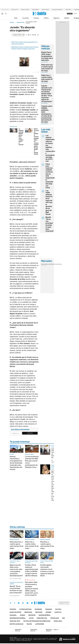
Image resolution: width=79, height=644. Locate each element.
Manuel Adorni (45, 10)
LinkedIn (23, 603)
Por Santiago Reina (15, 596)
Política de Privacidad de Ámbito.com (37, 621)
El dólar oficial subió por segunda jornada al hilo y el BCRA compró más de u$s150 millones (32, 570)
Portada (13, 609)
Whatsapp (32, 603)
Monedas (44, 264)
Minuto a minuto (31, 580)
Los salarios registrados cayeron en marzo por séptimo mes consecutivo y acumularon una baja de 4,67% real (50, 148)
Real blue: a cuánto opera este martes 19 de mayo (47, 545)
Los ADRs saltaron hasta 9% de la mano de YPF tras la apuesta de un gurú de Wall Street (49, 202)
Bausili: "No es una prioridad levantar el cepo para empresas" (50, 224)
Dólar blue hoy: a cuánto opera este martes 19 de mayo (47, 68)
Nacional (13, 615)
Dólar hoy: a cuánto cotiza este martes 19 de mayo (47, 78)
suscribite (70, 14)
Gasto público (35, 10)
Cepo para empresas (57, 10)
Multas (29, 624)
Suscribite (30, 433)
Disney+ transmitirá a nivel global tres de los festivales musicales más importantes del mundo (16, 463)
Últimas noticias (25, 609)
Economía (26, 18)
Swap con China (25, 10)
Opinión (67, 18)
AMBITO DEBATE (52, 630)
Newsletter (64, 603)
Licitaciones (40, 624)
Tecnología (55, 618)
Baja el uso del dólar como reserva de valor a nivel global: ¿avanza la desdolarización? (16, 570)
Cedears (59, 264)
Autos (31, 618)
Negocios (56, 18)
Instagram (19, 603)
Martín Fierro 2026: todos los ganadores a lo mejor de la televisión (47, 56)
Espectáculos (21, 22)
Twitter (11, 603)
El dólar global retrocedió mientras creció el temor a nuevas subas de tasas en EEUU (47, 570)
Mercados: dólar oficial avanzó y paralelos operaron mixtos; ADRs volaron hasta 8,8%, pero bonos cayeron (32, 589)
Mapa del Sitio (15, 621)
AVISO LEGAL (58, 621)
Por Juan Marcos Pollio (15, 579)
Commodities (54, 264)
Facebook (15, 603)
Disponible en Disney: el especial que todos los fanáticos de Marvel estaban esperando (25, 48)
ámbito (12, 22)
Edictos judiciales (17, 624)
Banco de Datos (15, 612)
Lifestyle (58, 612)
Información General (18, 618)
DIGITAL (19, 630)
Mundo (23, 615)
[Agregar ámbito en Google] (18, 35)
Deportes (32, 615)
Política (46, 18)
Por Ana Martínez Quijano (53, 461)
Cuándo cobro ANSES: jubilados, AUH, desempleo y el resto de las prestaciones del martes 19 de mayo (47, 114)
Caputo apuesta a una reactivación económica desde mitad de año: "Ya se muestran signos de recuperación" (47, 94)
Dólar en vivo (15, 10)
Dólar (16, 18)
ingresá (75, 14)
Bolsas (48, 264)
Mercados (28, 612)
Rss (64, 618)
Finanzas (36, 18)
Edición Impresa (45, 615)
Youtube (27, 603)
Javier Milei (68, 10)
